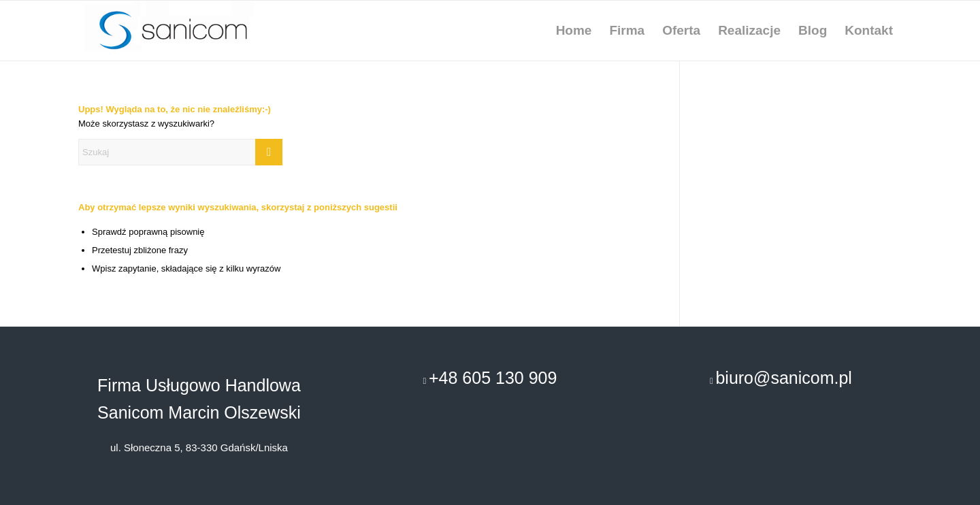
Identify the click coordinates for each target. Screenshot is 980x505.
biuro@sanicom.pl (783, 378)
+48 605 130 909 (493, 378)
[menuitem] (574, 31)
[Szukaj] (180, 152)
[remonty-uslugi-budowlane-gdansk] (184, 31)
